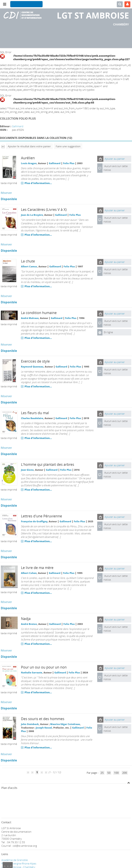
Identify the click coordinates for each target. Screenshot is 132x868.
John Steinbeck (30, 724)
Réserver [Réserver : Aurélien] (6, 193)
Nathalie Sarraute (32, 672)
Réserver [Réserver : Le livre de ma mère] (6, 602)
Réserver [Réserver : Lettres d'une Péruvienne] (6, 551)
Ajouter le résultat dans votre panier (29, 146)
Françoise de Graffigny (34, 521)
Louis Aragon (29, 163)
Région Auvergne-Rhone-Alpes (19, 863)
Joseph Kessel (44, 728)
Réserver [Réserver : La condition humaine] (6, 345)
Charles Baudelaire (32, 418)
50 (109, 773)
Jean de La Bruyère (32, 215)
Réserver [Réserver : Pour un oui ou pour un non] (6, 702)
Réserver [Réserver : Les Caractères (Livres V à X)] (6, 244)
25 (102, 773)
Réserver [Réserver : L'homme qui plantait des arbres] (6, 499)
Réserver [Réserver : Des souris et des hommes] (6, 754)
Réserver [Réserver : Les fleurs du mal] (6, 448)
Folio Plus (69, 163)
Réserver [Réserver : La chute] (6, 296)
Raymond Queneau (32, 367)
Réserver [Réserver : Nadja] (6, 650)
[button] (100, 159)
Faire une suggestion (68, 146)
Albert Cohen (29, 573)
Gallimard (18, 126)
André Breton (29, 624)
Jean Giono (27, 470)
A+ (11, 866)
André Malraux (30, 318)
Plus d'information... (38, 183)
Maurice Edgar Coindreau (65, 724)
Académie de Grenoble (15, 860)
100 (116, 773)
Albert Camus (29, 266)
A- (5, 866)
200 (125, 773)
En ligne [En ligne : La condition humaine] (108, 332)
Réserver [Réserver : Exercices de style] (6, 396)
